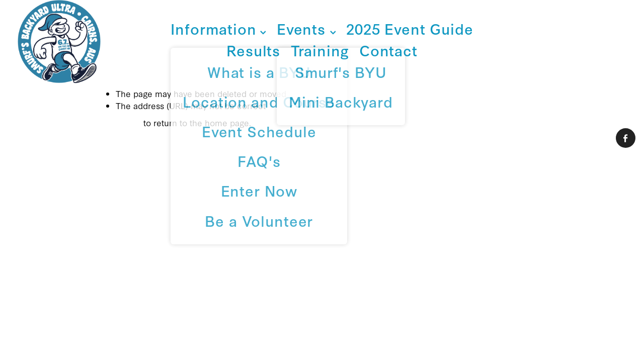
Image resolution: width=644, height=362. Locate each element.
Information (218, 28)
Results (253, 50)
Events (306, 28)
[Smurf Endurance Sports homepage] (78, 42)
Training (320, 50)
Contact (388, 50)
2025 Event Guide (410, 28)
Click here (121, 122)
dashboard (94, 215)
